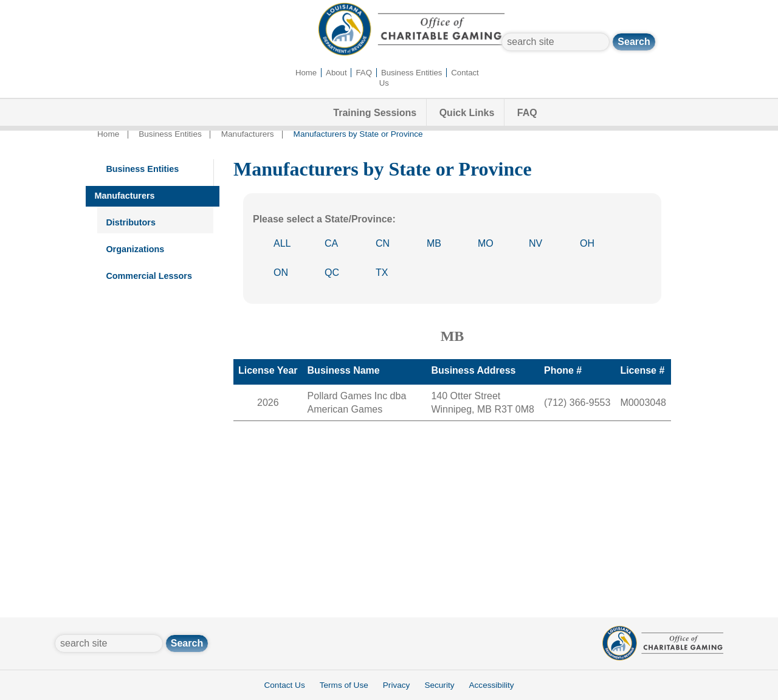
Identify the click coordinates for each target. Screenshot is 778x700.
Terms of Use (344, 685)
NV (535, 243)
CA (331, 243)
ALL (282, 243)
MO (486, 243)
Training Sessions (375, 113)
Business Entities (411, 73)
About (336, 73)
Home (306, 73)
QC (332, 273)
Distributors (131, 222)
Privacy (397, 685)
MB (434, 243)
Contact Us (284, 685)
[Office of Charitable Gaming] (411, 53)
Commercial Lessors (149, 276)
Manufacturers (248, 134)
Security (439, 685)
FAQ (364, 73)
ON (281, 273)
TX (382, 273)
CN (383, 243)
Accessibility (491, 685)
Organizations (135, 249)
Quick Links (467, 113)
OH (587, 243)
